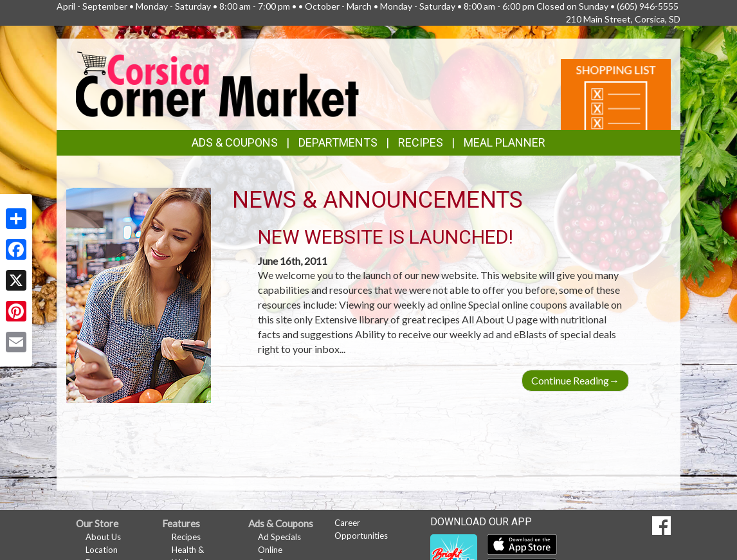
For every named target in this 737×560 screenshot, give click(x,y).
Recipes (421, 142)
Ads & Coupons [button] (235, 142)
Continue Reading (575, 380)
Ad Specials (279, 537)
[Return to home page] (217, 83)
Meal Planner (505, 142)
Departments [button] (338, 142)
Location (102, 550)
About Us (103, 537)
